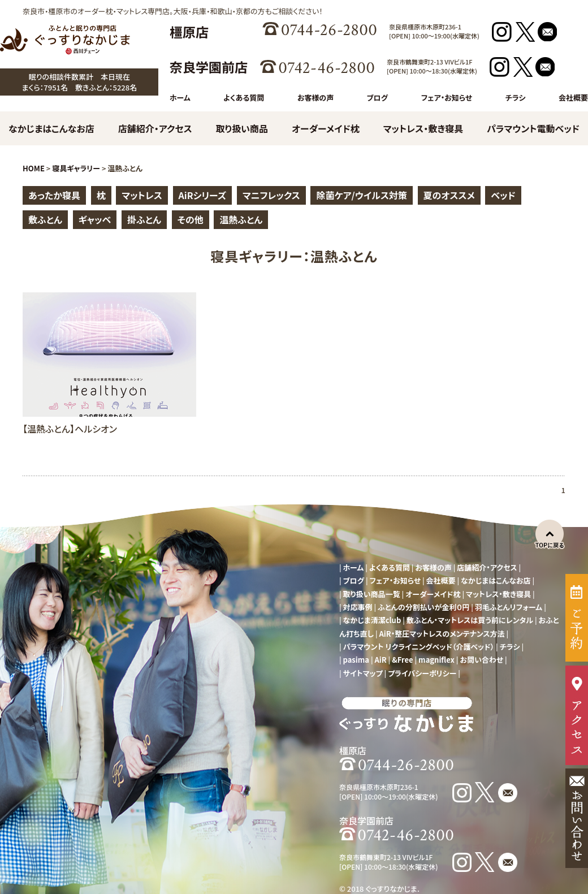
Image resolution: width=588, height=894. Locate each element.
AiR (381, 660)
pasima (356, 660)
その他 (191, 219)
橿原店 (189, 32)
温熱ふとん (241, 219)
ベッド (503, 195)
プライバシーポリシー (422, 673)
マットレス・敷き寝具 (423, 128)
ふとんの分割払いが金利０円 (423, 607)
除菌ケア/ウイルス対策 (361, 195)
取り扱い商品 (242, 128)
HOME (34, 168)
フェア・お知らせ (447, 98)
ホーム (180, 98)
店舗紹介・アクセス (155, 128)
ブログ (378, 98)
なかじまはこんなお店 (51, 128)
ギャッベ (95, 219)
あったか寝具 (54, 195)
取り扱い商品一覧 (372, 594)
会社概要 (573, 98)
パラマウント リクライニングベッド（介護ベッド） (419, 647)
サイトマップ (363, 673)
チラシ (516, 98)
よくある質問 (244, 98)
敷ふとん (45, 219)
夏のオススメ (449, 195)
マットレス (142, 195)
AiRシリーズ (203, 195)
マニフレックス (271, 195)
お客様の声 (315, 98)
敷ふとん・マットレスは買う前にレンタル (470, 620)
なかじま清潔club (372, 620)
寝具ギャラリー (76, 168)
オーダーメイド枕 (326, 128)
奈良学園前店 (209, 67)
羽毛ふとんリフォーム (509, 607)
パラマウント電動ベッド (533, 128)
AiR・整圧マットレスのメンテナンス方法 (442, 634)
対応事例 (358, 607)
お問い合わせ (481, 660)
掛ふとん (144, 219)
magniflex (436, 660)
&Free (402, 660)
